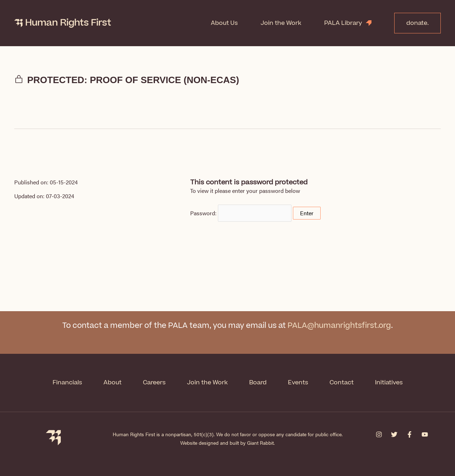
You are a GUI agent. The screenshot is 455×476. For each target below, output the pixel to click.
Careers (154, 383)
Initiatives (389, 383)
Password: (241, 213)
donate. (417, 23)
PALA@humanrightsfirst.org (339, 326)
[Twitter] (394, 434)
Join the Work (281, 23)
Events (298, 383)
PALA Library (343, 23)
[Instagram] (379, 434)
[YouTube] (425, 434)
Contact (342, 383)
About (113, 383)
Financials (67, 383)
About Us (224, 23)
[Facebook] (409, 434)
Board (258, 383)
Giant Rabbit (260, 443)
